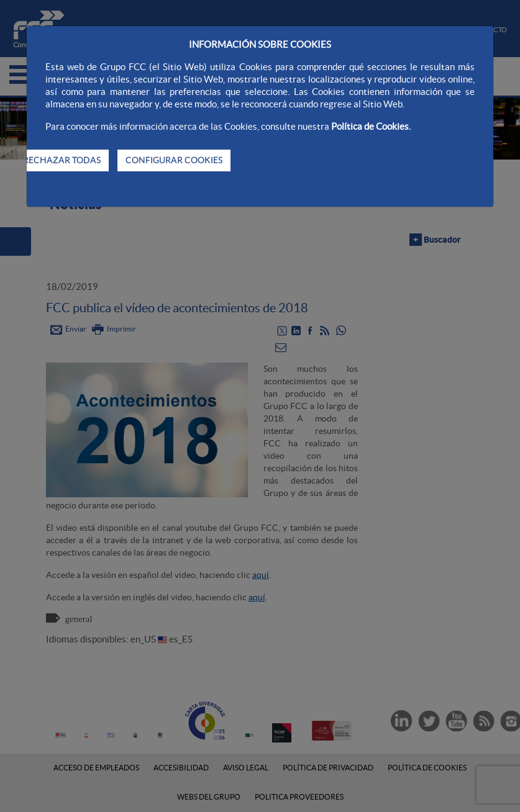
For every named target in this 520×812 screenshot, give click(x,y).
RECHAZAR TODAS (62, 160)
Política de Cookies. (371, 126)
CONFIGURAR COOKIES (174, 160)
